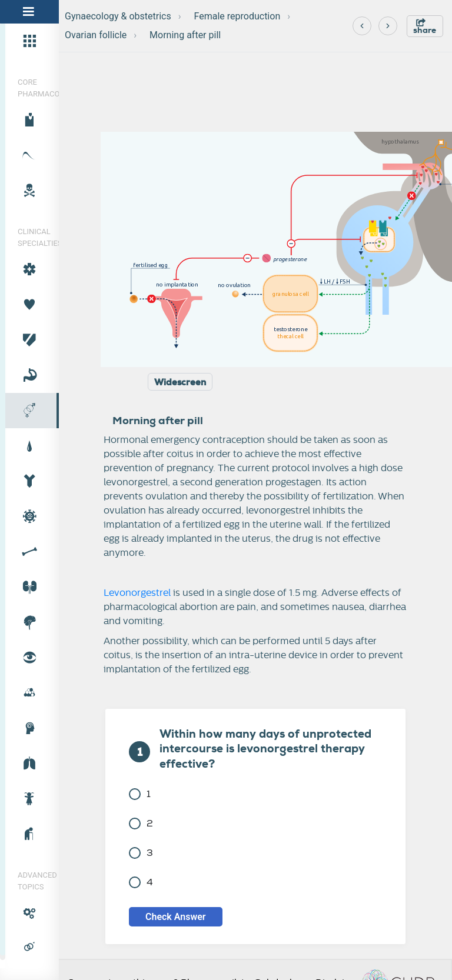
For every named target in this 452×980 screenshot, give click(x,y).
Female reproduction (237, 16)
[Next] (388, 26)
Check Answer (176, 917)
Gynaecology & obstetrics (118, 16)
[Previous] (362, 26)
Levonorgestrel (137, 593)
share (425, 27)
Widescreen (180, 382)
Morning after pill (185, 35)
